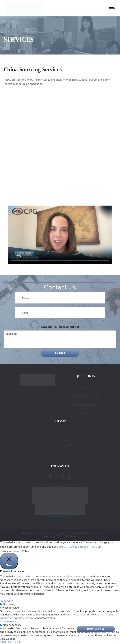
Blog (71, 433)
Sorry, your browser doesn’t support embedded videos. (60, 235)
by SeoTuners (70, 536)
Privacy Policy (91, 533)
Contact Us (85, 414)
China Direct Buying (85, 396)
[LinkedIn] (56, 477)
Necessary (9, 604)
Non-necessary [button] (9, 622)
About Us (49, 433)
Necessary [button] (6, 601)
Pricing (49, 450)
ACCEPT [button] (97, 547)
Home (85, 388)
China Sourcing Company (85, 405)
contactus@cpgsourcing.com (60, 486)
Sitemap (71, 453)
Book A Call (96, 629)
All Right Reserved (52, 533)
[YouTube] (69, 477)
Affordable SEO (52, 536)
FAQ (49, 459)
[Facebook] (50, 477)
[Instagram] (63, 477)
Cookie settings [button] (78, 547)
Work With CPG (71, 443)
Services (49, 441)
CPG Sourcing (73, 533)
